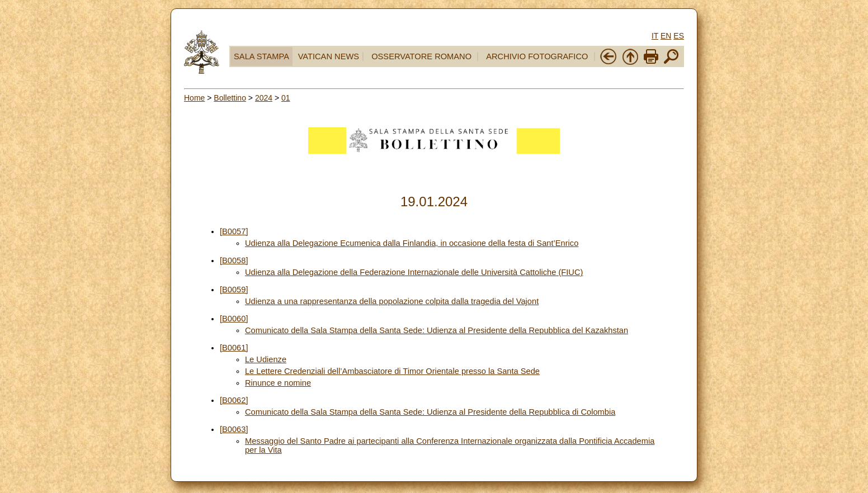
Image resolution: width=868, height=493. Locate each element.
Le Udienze (266, 359)
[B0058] (234, 260)
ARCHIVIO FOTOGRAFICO (537, 56)
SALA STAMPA (261, 56)
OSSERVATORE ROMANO (421, 56)
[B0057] (234, 231)
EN (666, 36)
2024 (264, 98)
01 (286, 98)
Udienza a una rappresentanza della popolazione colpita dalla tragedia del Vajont (392, 301)
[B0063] (234, 429)
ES (679, 36)
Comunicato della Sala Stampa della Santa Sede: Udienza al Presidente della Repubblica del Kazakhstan (437, 330)
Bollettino (230, 98)
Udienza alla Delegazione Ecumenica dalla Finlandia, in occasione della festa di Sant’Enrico (412, 243)
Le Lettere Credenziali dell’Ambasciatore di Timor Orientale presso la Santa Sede (392, 371)
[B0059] (234, 290)
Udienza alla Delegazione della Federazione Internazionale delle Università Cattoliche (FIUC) (414, 272)
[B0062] (234, 400)
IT (655, 36)
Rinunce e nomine (278, 383)
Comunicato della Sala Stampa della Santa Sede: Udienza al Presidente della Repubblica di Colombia (430, 412)
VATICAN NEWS (329, 56)
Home (194, 98)
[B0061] (234, 348)
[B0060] (234, 319)
